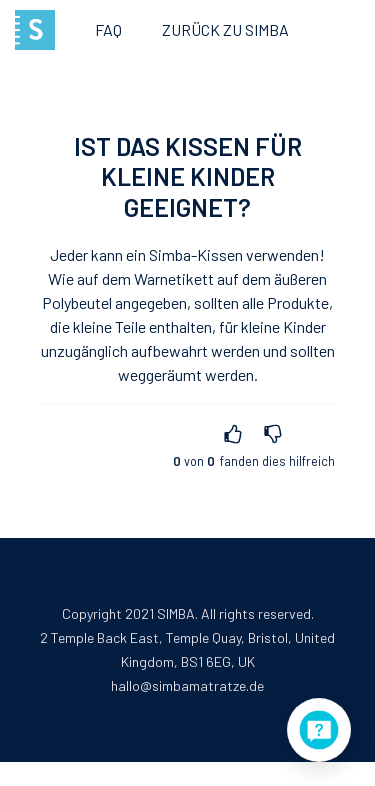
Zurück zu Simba (225, 29)
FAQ (108, 29)
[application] (319, 730)
